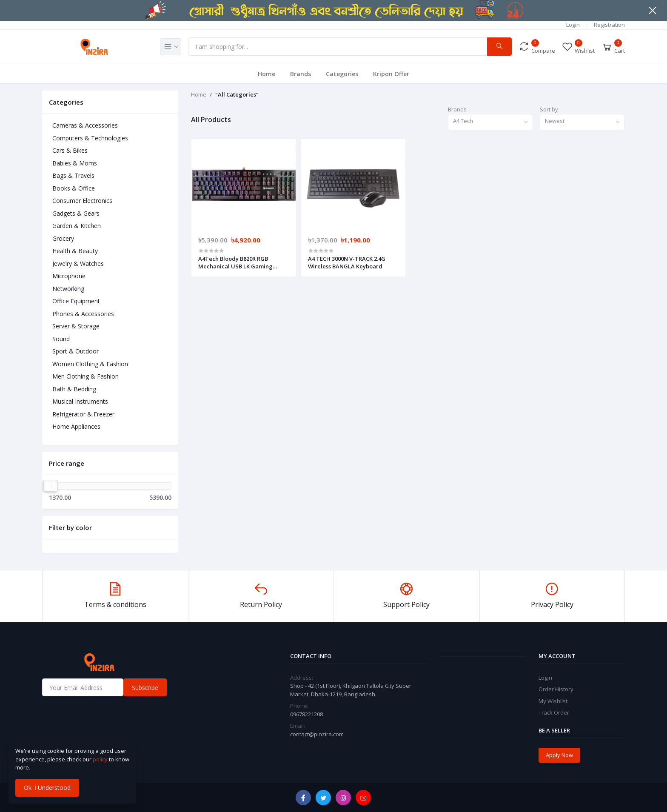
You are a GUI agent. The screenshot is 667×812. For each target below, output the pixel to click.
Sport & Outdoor (76, 351)
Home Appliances (76, 426)
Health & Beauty (75, 251)
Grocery (63, 238)
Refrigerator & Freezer (83, 414)
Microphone (69, 276)
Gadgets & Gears (76, 213)
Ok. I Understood (47, 788)
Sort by (549, 109)
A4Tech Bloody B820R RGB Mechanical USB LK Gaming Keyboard (235, 262)
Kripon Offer (391, 74)
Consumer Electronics (82, 201)
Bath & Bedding (74, 389)
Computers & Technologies (90, 138)
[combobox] (490, 122)
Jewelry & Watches (78, 264)
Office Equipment (76, 301)
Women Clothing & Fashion (90, 364)
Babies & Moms (75, 163)
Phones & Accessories (83, 314)
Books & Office (74, 188)
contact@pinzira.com (317, 734)
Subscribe (145, 688)
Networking (68, 289)
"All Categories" (237, 94)
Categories (342, 74)
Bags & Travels (73, 175)
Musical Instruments (80, 401)
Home (267, 74)
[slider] (51, 486)
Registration (609, 25)
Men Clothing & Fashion (86, 376)
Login (573, 25)
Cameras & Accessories (85, 125)
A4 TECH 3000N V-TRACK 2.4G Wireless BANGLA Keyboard (347, 262)
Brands (301, 74)
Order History (556, 689)
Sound (61, 339)
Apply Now (559, 755)
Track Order (554, 712)
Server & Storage (76, 326)
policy (100, 759)
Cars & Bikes (70, 150)
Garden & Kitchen (77, 226)
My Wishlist (553, 701)
